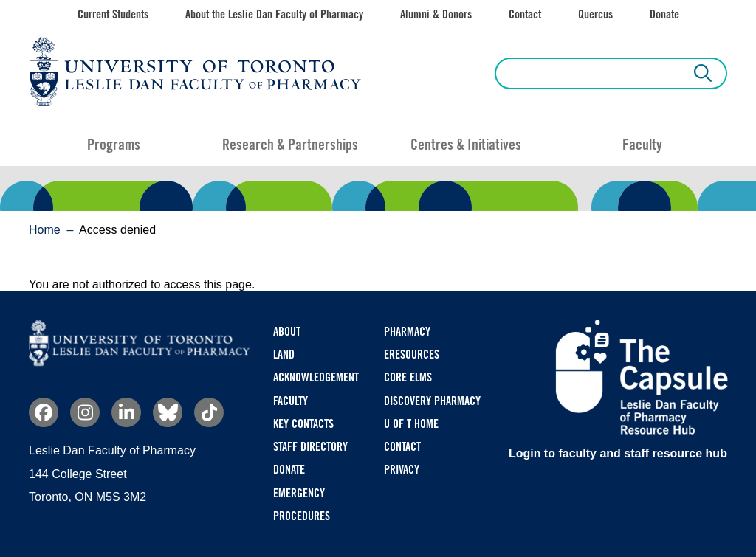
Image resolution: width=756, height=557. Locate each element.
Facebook (44, 412)
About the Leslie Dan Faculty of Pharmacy (274, 14)
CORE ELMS (408, 377)
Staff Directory (310, 447)
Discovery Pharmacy (432, 401)
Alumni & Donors (436, 14)
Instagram (85, 412)
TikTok (209, 412)
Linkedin (126, 412)
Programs (114, 145)
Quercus (595, 14)
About (287, 332)
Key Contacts (303, 424)
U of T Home (411, 424)
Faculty (642, 145)
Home (45, 230)
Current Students (113, 14)
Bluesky (168, 412)
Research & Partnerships (290, 145)
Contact (525, 14)
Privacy (402, 470)
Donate (664, 14)
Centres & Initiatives (466, 145)
